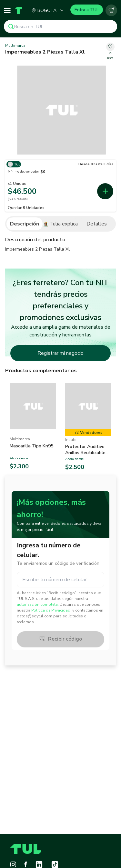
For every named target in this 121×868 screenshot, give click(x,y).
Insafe (71, 440)
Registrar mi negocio (60, 353)
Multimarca (15, 45)
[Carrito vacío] (111, 10)
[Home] (18, 10)
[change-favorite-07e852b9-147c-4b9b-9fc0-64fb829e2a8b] (110, 52)
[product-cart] (111, 10)
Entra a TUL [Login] (87, 10)
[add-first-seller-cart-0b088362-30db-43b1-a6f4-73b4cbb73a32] (105, 191)
